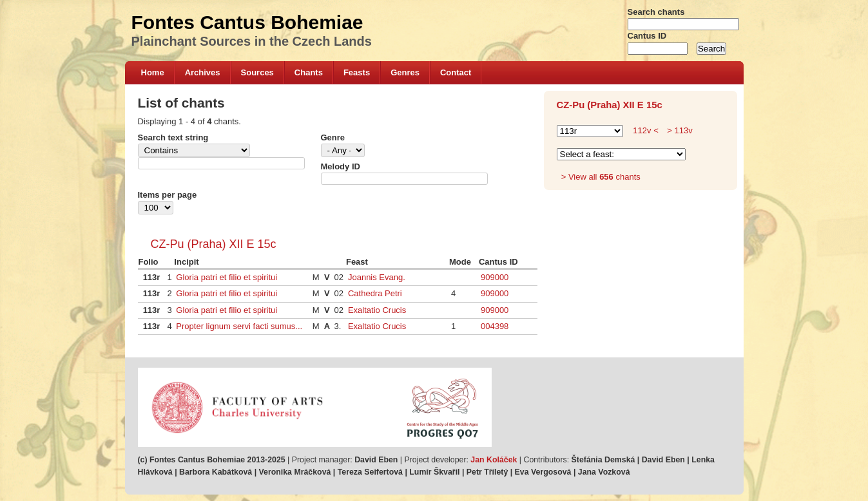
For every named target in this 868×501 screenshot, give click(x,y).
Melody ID (341, 166)
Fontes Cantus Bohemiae (247, 22)
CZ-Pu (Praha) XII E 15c (214, 244)
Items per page (168, 195)
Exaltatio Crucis (377, 310)
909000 (495, 277)
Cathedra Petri (375, 293)
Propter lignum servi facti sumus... (239, 326)
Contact (456, 72)
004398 (495, 326)
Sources (257, 72)
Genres (405, 72)
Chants (309, 72)
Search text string (173, 137)
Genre (333, 137)
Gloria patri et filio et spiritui (227, 277)
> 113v (679, 130)
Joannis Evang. (377, 277)
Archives (203, 72)
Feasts (357, 72)
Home (153, 72)
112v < (645, 130)
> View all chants (601, 177)
